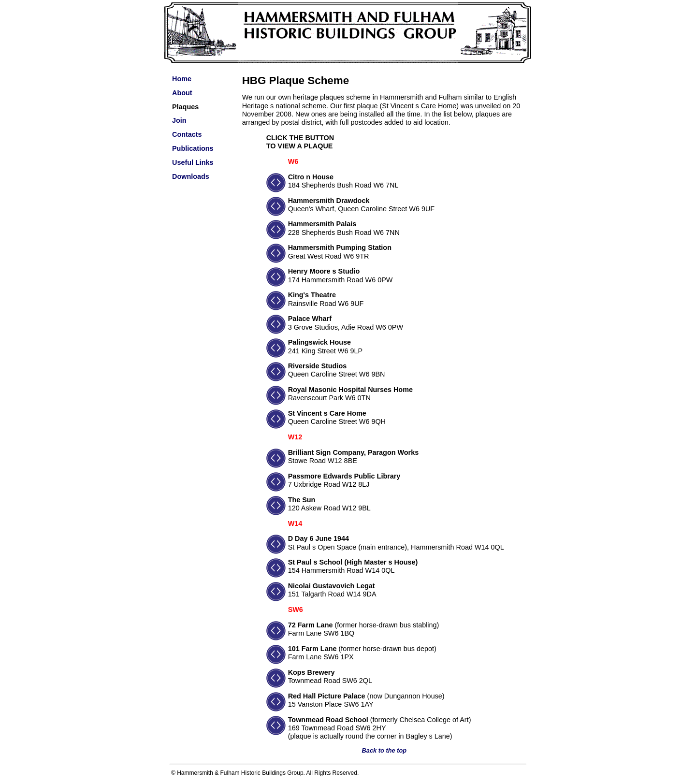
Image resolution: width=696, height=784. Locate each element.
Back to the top (384, 750)
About (182, 93)
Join (179, 120)
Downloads (191, 176)
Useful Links (193, 162)
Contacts (187, 134)
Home (182, 79)
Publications (193, 148)
